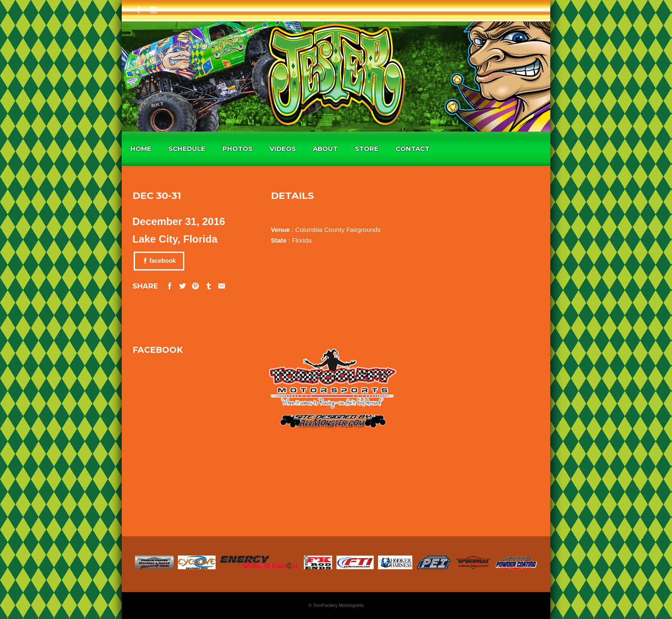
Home (141, 149)
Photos (237, 149)
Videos (283, 149)
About (325, 149)
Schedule (187, 149)
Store (367, 149)
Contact (412, 149)
